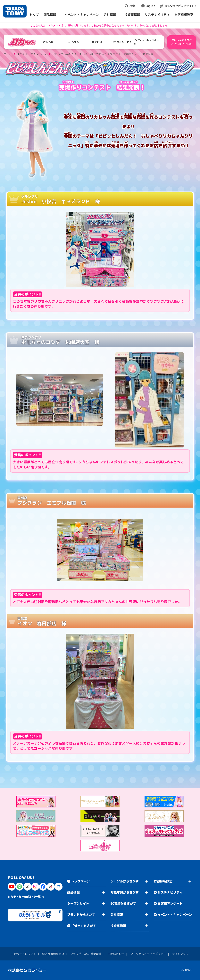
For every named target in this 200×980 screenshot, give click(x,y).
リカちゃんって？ (121, 42)
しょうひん (73, 42)
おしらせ (48, 42)
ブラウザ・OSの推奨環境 (86, 954)
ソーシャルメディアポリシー (148, 954)
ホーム (8, 54)
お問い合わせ (116, 954)
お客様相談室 (163, 881)
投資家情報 (118, 926)
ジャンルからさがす (125, 881)
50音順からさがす (123, 903)
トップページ (80, 881)
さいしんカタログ (182, 42)
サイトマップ (180, 954)
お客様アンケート (170, 903)
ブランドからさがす (81, 915)
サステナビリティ (170, 892)
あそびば (97, 42)
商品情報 (73, 892)
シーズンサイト (78, 903)
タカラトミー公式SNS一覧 (24, 897)
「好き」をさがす (84, 926)
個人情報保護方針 (53, 954)
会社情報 (117, 915)
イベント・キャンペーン (146, 42)
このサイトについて (24, 954)
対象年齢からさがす (125, 892)
